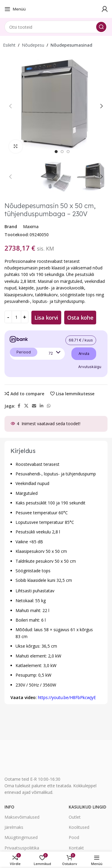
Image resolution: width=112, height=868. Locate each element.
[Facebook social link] (19, 406)
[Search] (56, 27)
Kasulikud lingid (88, 807)
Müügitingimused (21, 837)
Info (9, 807)
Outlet (75, 817)
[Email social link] (34, 406)
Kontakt (76, 848)
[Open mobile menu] (15, 9)
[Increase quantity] (25, 317)
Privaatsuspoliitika (22, 848)
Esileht (9, 45)
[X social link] (26, 406)
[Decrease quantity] (8, 317)
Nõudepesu (33, 45)
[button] (10, 106)
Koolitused (79, 827)
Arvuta (84, 354)
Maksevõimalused (22, 817)
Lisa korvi (46, 318)
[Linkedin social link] (42, 406)
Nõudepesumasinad (71, 45)
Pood (74, 837)
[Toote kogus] (16, 317)
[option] (56, 152)
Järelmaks (14, 827)
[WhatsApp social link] (49, 406)
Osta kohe (80, 318)
